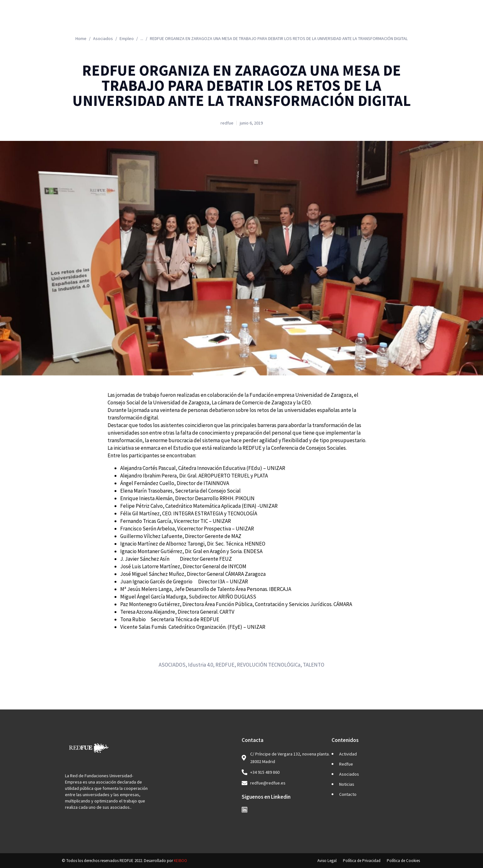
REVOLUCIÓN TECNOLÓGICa (269, 665)
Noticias (354, 20)
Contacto (394, 20)
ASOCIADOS (172, 665)
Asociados (311, 20)
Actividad (226, 20)
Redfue (268, 20)
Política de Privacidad (362, 861)
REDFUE (225, 665)
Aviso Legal (327, 861)
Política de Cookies (403, 861)
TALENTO (314, 665)
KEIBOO (180, 861)
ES (426, 20)
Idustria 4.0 (200, 665)
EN (451, 20)
